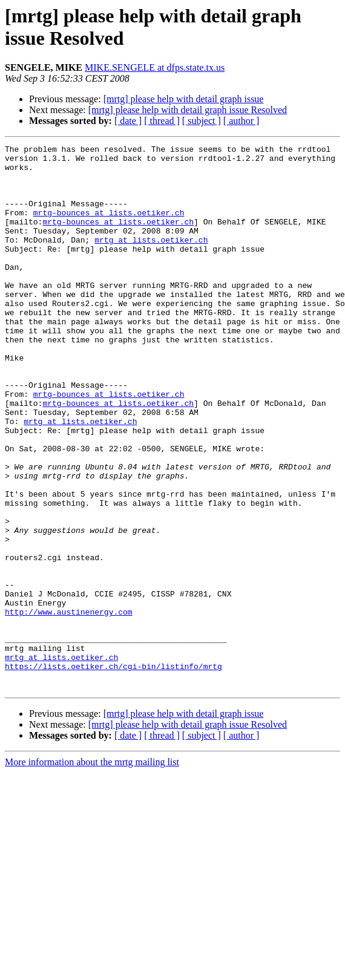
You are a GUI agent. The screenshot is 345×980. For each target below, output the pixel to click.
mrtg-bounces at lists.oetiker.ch (109, 227)
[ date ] (128, 121)
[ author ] (241, 121)
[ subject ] (202, 121)
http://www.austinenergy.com (69, 706)
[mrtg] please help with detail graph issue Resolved (188, 110)
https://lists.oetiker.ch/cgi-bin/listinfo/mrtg (113, 771)
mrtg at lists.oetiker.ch (151, 260)
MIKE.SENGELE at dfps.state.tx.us (155, 67)
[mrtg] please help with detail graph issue (184, 99)
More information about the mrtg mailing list (92, 871)
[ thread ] (162, 121)
